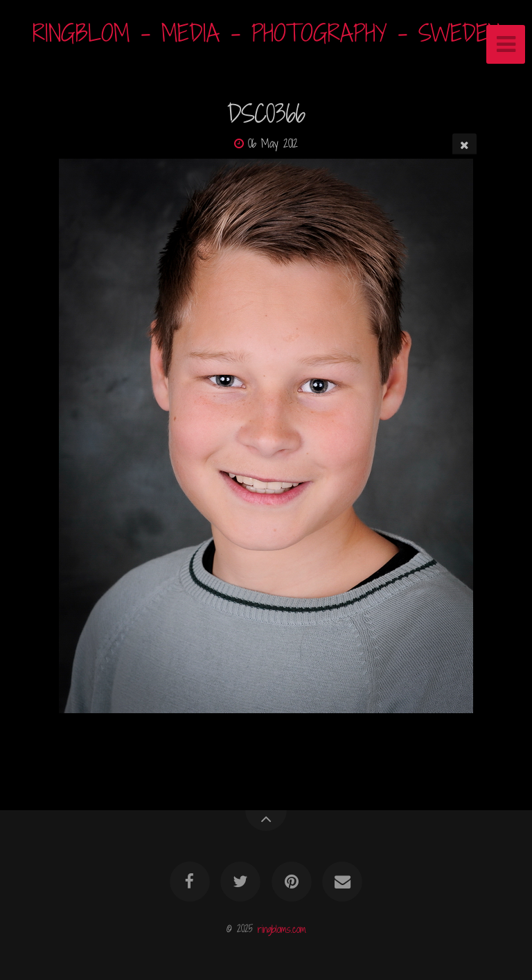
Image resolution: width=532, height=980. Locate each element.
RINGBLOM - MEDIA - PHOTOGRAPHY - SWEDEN (266, 33)
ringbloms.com (282, 928)
